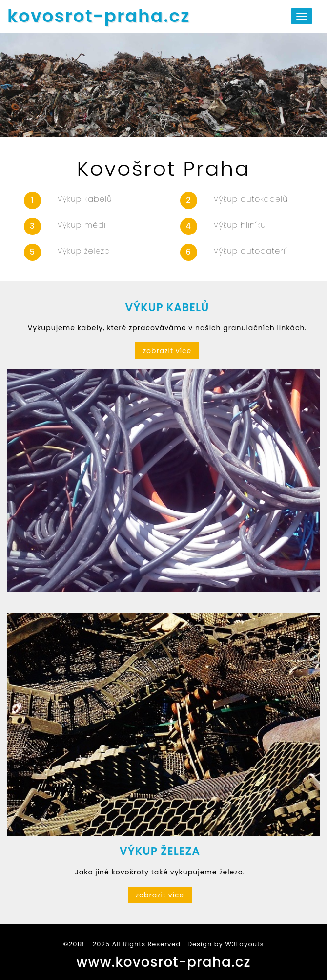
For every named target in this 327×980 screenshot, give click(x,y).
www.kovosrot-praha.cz (163, 962)
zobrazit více (167, 351)
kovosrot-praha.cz (99, 16)
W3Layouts (244, 944)
